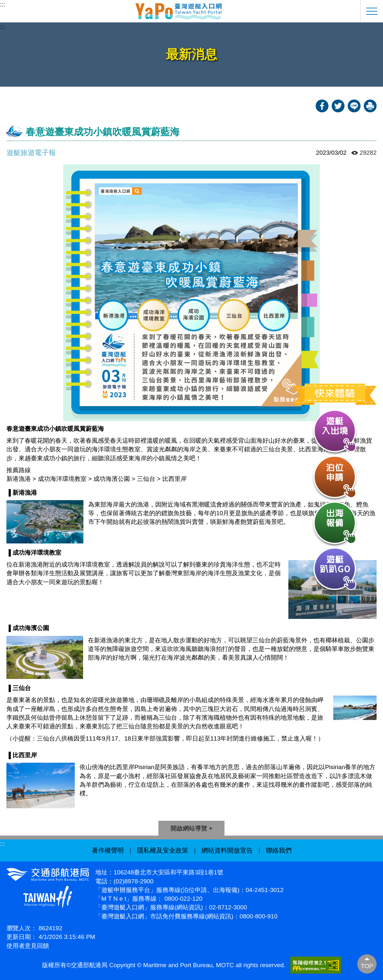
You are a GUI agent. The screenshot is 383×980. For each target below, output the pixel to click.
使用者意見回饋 (28, 946)
